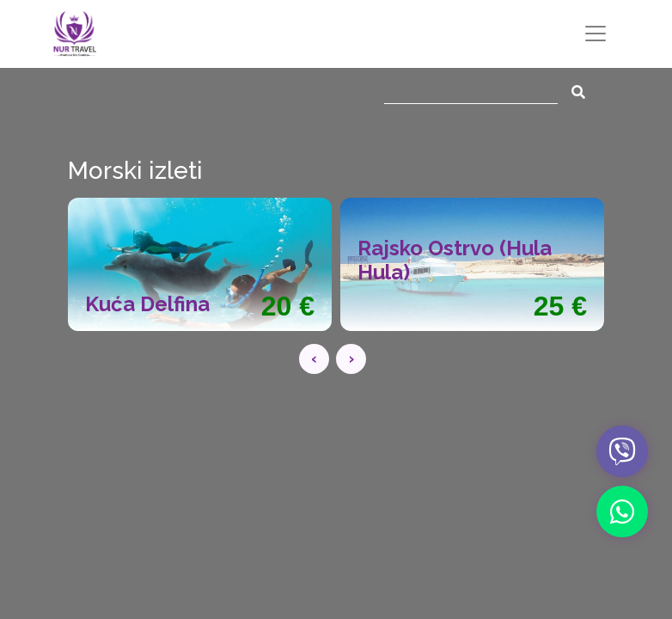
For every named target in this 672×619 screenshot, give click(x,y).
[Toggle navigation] (596, 34)
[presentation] (314, 359)
